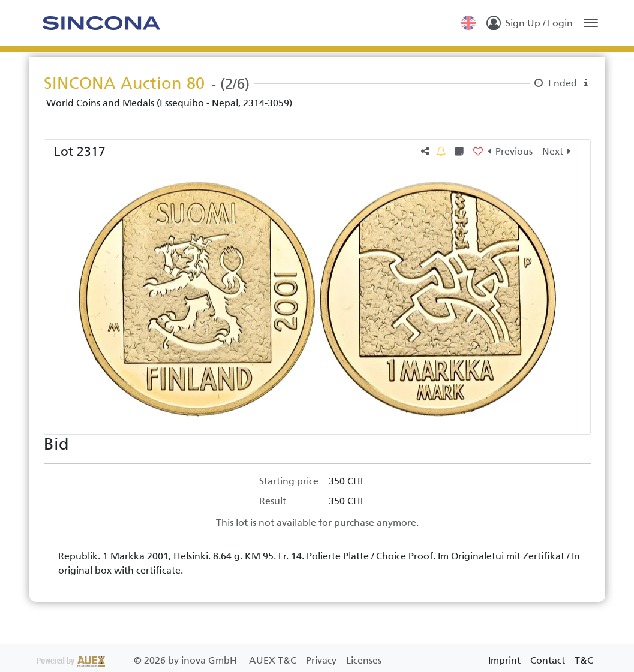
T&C (584, 660)
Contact (548, 660)
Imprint (504, 660)
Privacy (322, 660)
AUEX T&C (274, 660)
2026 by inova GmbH (138, 660)
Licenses (364, 660)
